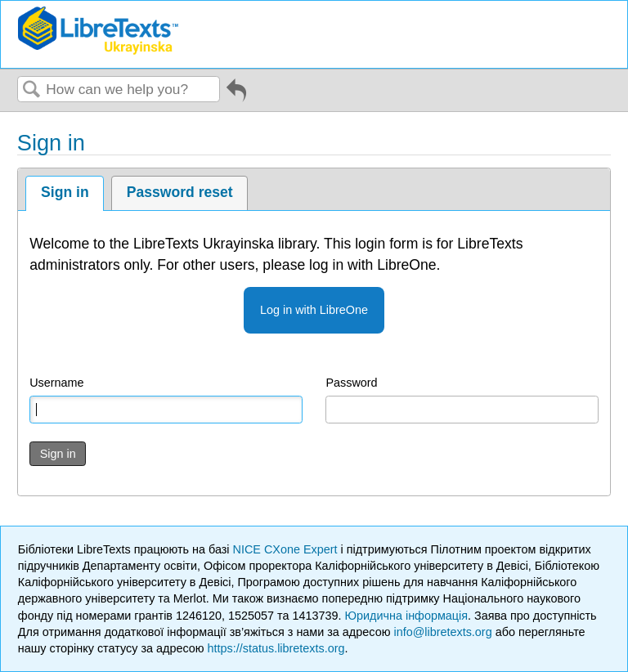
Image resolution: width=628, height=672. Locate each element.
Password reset (180, 192)
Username (56, 383)
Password (351, 383)
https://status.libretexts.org (276, 648)
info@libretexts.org (442, 632)
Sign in (65, 192)
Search (32, 90)
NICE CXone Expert (287, 549)
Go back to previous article (236, 96)
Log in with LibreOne (314, 310)
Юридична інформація (406, 616)
